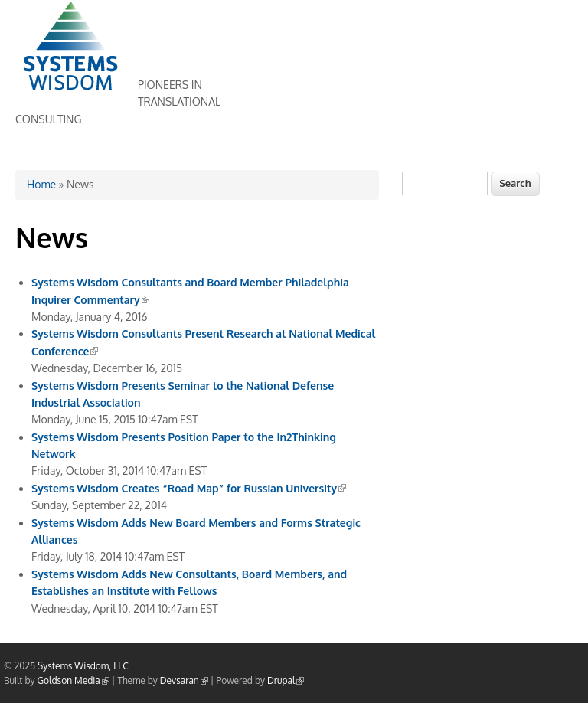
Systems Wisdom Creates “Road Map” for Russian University (189, 488)
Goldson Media (73, 680)
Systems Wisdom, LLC (83, 666)
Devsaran (184, 680)
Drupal (286, 680)
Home (41, 184)
